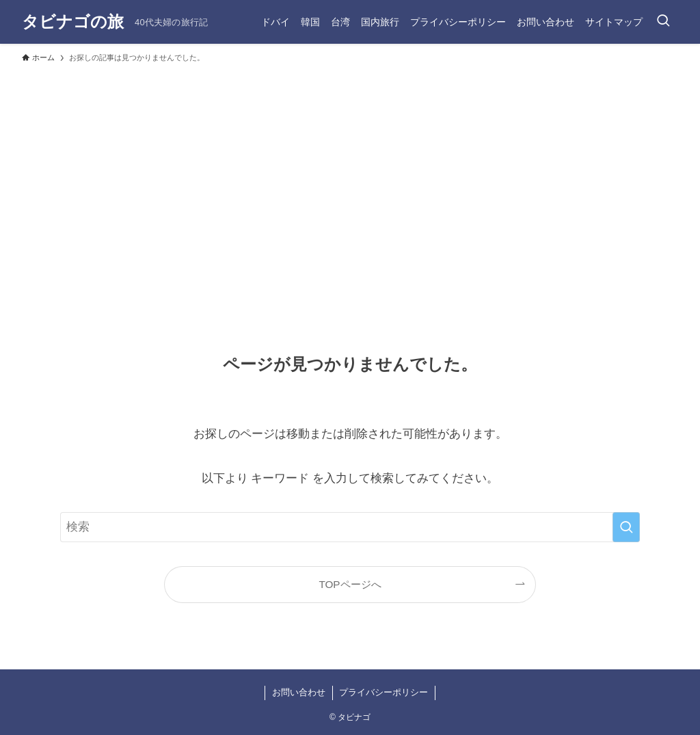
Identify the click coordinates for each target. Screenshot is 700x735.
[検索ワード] (350, 527)
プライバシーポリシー (383, 692)
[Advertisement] (350, 172)
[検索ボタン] (663, 22)
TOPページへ (350, 584)
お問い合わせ (299, 692)
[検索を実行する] (626, 527)
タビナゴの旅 (73, 22)
